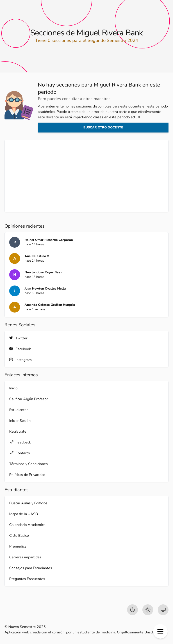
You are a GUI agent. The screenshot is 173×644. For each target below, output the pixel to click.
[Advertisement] (86, 176)
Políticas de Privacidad (27, 475)
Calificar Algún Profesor (29, 399)
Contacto (20, 453)
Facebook (20, 349)
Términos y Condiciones (28, 464)
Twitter (18, 338)
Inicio (13, 388)
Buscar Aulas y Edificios (28, 503)
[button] (160, 631)
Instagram (20, 360)
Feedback (20, 442)
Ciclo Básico (19, 536)
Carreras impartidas (25, 557)
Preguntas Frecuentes (27, 579)
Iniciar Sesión (20, 421)
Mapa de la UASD (24, 514)
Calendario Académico (27, 525)
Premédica (18, 546)
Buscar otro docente (103, 127)
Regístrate (18, 432)
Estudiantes (19, 410)
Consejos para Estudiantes (31, 568)
